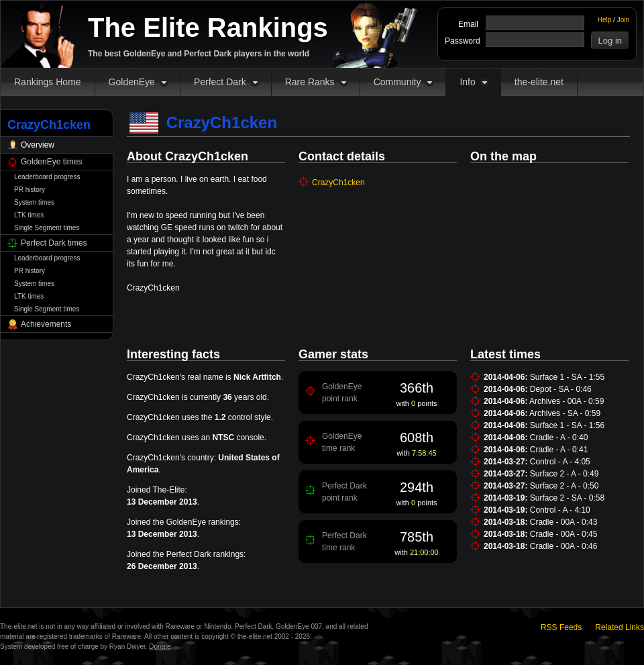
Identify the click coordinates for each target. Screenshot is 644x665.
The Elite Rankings (208, 28)
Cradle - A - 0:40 (559, 438)
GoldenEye (132, 82)
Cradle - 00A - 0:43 (564, 522)
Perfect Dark (220, 82)
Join (623, 20)
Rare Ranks (310, 82)
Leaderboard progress (47, 177)
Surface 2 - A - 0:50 (565, 486)
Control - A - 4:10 (560, 510)
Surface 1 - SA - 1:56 (567, 425)
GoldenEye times (51, 162)
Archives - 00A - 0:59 (567, 401)
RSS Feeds (561, 627)
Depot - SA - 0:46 (561, 389)
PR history (30, 190)
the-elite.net (539, 82)
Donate (160, 647)
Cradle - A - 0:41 (559, 450)
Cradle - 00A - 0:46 (564, 546)
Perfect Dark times (54, 243)
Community (397, 82)
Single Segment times (47, 228)
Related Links (620, 627)
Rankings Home (48, 82)
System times (34, 202)
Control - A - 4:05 (560, 462)
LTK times (29, 215)
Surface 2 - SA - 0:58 (567, 498)
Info (467, 82)
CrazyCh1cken (338, 183)
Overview (38, 145)
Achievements (46, 324)
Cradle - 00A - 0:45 (564, 534)
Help (605, 20)
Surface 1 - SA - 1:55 (567, 377)
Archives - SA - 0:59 (565, 413)
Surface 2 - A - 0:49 (565, 474)
